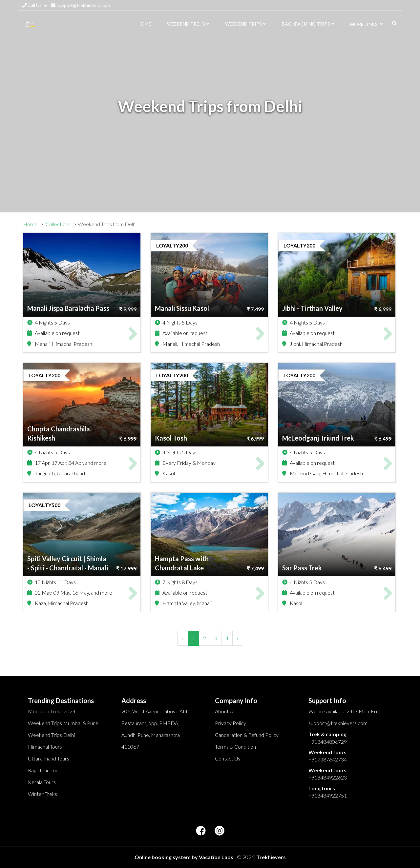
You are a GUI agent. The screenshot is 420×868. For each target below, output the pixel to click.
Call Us (34, 5)
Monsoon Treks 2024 (52, 711)
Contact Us (228, 758)
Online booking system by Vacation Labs (184, 857)
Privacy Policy (231, 723)
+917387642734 (328, 759)
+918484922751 (328, 795)
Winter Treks (42, 794)
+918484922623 (328, 777)
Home (30, 224)
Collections (58, 224)
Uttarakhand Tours (49, 758)
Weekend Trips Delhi (51, 735)
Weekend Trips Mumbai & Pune (63, 723)
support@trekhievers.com (80, 5)
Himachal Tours (45, 747)
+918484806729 (328, 742)
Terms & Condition (235, 747)
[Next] (238, 638)
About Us (225, 711)
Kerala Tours (42, 782)
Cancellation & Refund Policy (247, 735)
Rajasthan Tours (45, 770)
